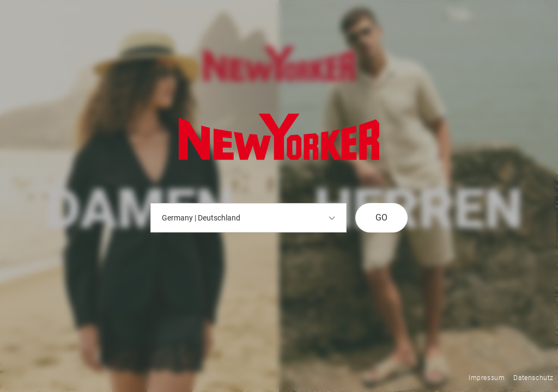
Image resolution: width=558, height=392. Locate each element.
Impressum (487, 378)
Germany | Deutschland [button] (248, 218)
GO (381, 218)
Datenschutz (533, 378)
